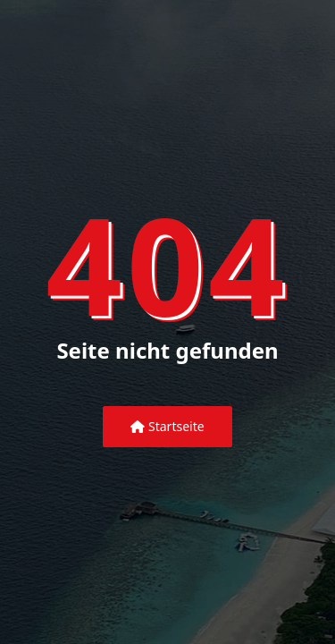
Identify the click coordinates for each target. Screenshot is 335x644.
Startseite (167, 426)
